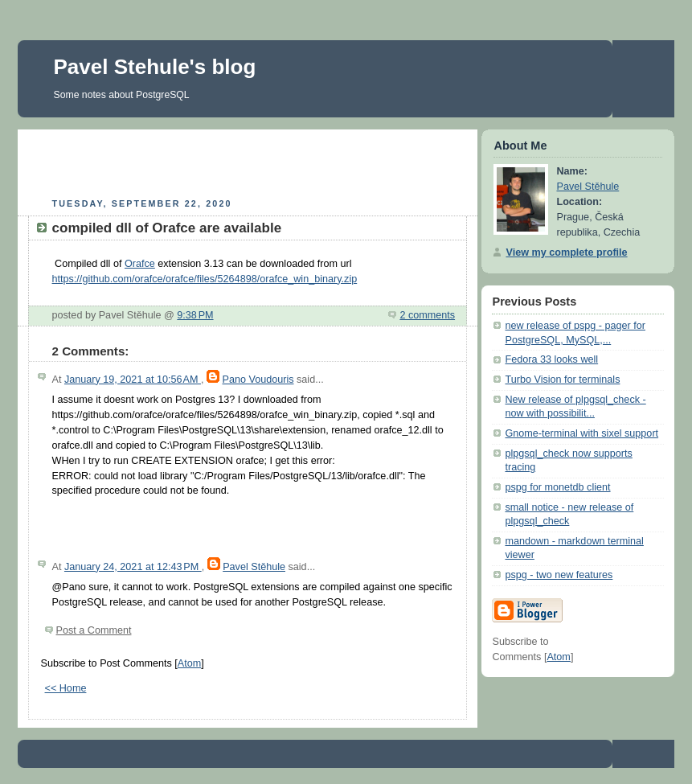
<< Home (66, 688)
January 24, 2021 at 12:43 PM (133, 567)
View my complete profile (566, 252)
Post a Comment (94, 630)
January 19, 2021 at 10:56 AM (133, 380)
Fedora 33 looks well (551, 359)
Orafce (140, 264)
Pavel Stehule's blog (155, 67)
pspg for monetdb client (557, 487)
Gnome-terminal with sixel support (581, 433)
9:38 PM (195, 315)
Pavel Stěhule (254, 567)
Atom (189, 663)
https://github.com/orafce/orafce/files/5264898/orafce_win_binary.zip (205, 279)
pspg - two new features (559, 575)
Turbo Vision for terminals (562, 380)
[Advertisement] (248, 162)
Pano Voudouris (258, 380)
